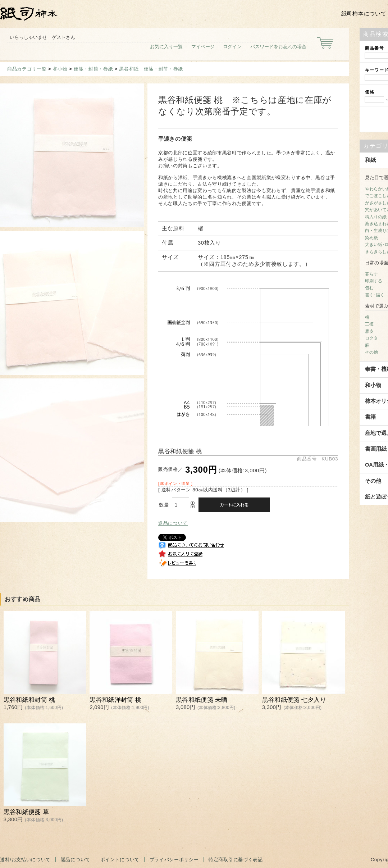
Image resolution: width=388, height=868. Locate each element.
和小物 (60, 69)
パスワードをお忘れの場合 (278, 47)
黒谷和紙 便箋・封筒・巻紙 (151, 69)
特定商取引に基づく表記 (236, 860)
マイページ (203, 47)
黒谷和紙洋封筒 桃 (115, 700)
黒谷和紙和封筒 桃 (29, 700)
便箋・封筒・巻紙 (93, 69)
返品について (173, 523)
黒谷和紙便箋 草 (26, 812)
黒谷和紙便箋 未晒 (202, 700)
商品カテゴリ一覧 (27, 69)
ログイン (232, 47)
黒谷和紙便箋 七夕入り (294, 700)
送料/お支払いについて (25, 860)
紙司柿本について (364, 14)
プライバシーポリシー (174, 860)
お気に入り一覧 (166, 47)
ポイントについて (120, 860)
